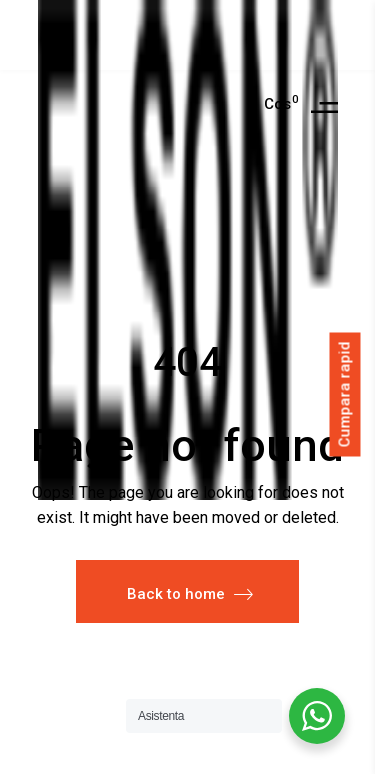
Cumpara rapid (345, 395)
